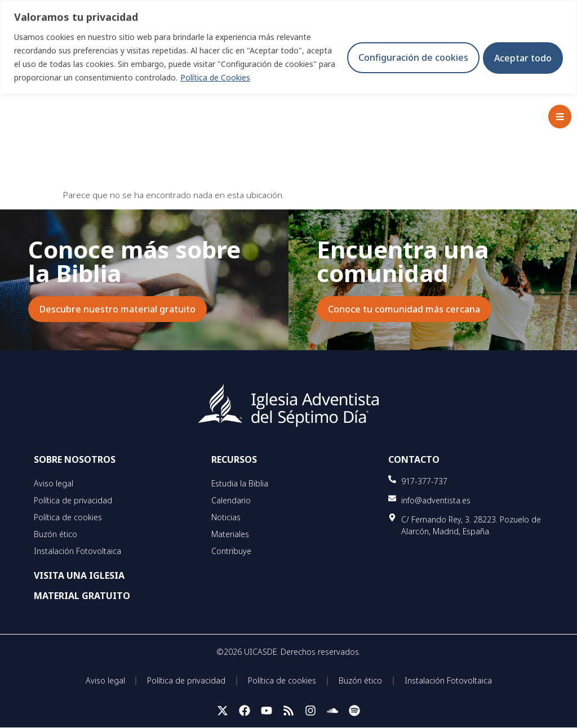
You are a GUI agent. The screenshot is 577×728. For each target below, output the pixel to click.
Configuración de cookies (409, 57)
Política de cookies (68, 517)
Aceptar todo (522, 57)
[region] (288, 47)
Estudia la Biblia (240, 483)
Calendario (231, 500)
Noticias (226, 517)
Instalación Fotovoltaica (77, 551)
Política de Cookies (234, 77)
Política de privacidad (73, 500)
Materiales (230, 534)
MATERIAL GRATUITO (82, 596)
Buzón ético (56, 534)
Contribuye (231, 551)
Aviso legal (54, 483)
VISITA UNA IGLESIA (79, 575)
